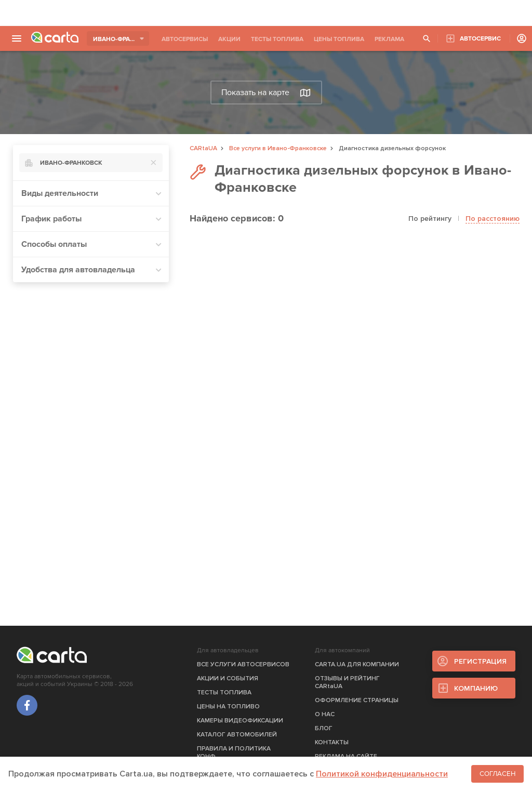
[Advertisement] (266, 13)
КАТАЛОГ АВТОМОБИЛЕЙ (237, 735)
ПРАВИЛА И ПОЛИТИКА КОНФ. (234, 753)
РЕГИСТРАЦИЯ (480, 661)
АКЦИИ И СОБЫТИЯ (228, 678)
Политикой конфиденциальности (382, 774)
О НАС (325, 714)
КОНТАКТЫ (332, 742)
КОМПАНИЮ (476, 688)
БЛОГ (324, 728)
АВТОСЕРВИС (480, 39)
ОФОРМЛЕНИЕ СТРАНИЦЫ (357, 700)
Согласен (497, 774)
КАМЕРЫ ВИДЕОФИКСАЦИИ (240, 721)
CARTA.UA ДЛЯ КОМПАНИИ (357, 664)
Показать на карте (266, 93)
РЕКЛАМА (389, 39)
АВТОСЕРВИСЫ (185, 39)
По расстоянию (493, 219)
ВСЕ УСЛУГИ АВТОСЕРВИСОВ (243, 664)
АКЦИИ (229, 39)
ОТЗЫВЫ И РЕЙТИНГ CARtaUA (347, 682)
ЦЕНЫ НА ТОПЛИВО (228, 707)
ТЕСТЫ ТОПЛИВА (277, 39)
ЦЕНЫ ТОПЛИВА (339, 39)
